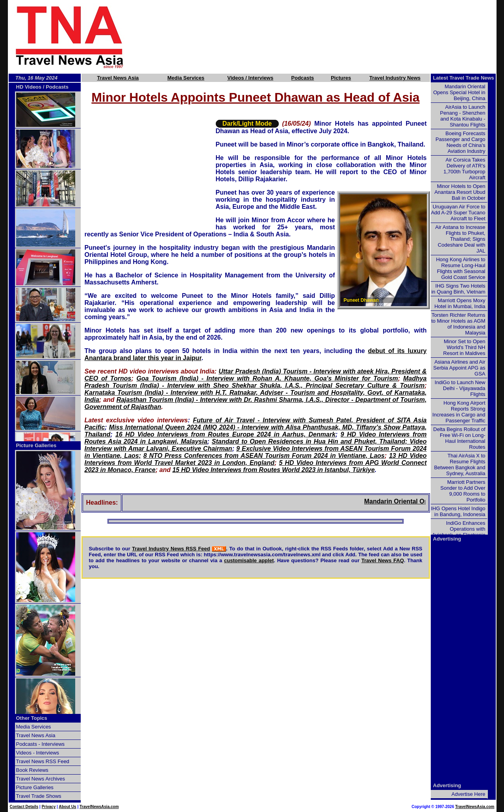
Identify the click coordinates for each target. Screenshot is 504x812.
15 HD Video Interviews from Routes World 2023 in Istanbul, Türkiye (274, 470)
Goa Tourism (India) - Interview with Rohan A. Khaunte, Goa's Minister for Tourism (267, 378)
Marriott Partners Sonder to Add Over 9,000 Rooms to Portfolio (463, 491)
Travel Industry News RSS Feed (171, 549)
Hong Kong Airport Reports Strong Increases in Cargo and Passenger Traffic (459, 412)
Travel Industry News (395, 78)
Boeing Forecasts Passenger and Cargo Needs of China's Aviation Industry (460, 142)
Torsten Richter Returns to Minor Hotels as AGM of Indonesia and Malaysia (458, 324)
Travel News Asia (118, 78)
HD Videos (29, 87)
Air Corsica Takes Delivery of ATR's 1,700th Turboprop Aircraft (464, 169)
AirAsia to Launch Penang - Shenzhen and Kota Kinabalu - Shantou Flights (463, 116)
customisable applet (249, 560)
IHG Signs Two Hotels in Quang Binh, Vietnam (458, 289)
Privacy (49, 807)
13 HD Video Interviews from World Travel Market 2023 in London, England (256, 459)
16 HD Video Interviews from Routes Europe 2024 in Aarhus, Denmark (225, 434)
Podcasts (303, 78)
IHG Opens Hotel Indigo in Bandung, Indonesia (458, 511)
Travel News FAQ (383, 560)
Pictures (341, 78)
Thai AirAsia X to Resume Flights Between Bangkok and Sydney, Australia (460, 465)
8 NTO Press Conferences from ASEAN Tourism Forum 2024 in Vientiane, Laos (264, 456)
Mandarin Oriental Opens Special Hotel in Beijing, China (459, 92)
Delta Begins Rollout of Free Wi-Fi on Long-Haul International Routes (459, 438)
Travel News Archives (41, 779)
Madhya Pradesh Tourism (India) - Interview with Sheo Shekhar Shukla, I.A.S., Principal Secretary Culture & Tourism (256, 382)
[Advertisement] (324, 37)
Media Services (186, 78)
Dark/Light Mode (247, 124)
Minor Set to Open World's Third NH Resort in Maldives (464, 347)
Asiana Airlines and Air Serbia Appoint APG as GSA (459, 368)
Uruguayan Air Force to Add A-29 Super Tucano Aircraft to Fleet (458, 213)
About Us (67, 807)
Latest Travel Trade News (464, 78)
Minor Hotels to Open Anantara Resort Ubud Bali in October (460, 192)
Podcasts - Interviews (41, 744)
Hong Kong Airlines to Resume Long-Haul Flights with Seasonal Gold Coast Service (460, 268)
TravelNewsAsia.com (99, 807)
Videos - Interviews (38, 753)
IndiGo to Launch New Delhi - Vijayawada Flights (460, 388)
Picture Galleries (36, 445)
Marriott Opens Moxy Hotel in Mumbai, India (460, 303)
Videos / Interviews (250, 78)
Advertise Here (469, 794)
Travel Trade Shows (39, 796)
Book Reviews (32, 770)
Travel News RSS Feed (43, 761)
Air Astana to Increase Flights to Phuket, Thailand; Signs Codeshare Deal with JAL (460, 239)
